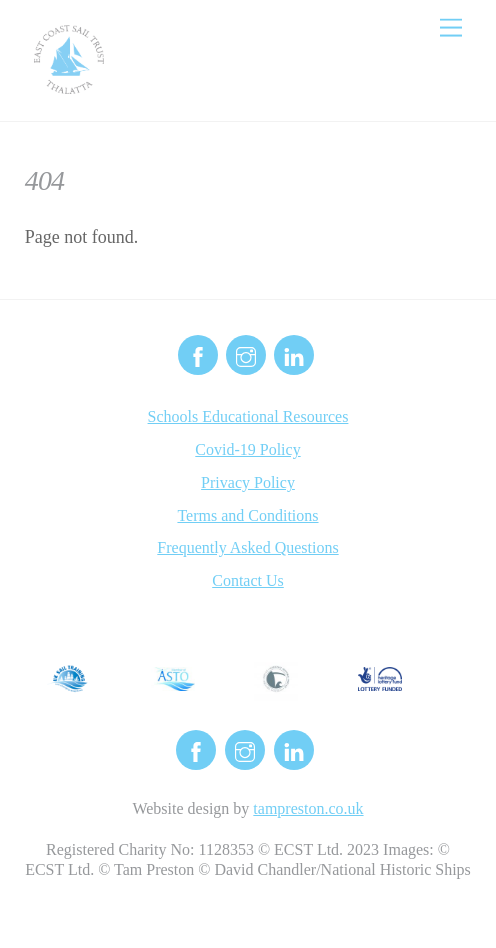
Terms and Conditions (247, 515)
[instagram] (246, 353)
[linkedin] (294, 353)
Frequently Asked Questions (247, 547)
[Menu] (451, 27)
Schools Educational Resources (248, 416)
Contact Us (248, 580)
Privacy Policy (248, 482)
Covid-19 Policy (247, 449)
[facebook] (198, 353)
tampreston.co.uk (308, 808)
